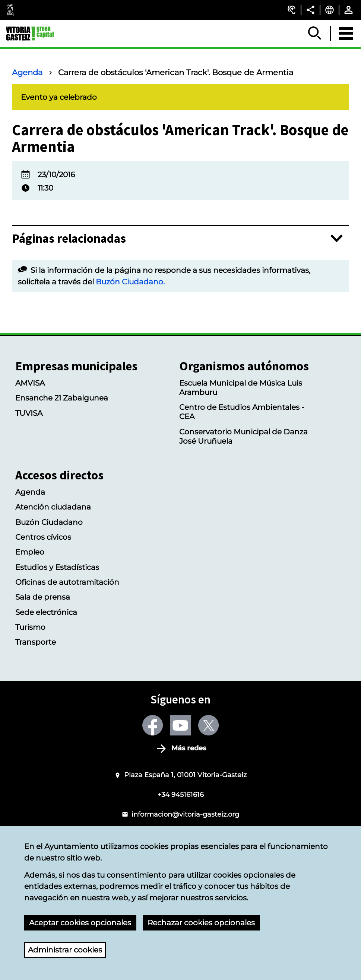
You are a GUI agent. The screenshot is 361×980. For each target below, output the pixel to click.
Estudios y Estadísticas (57, 567)
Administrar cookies (65, 950)
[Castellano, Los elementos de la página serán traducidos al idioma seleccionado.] (330, 10)
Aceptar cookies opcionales (80, 922)
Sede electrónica (46, 612)
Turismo (30, 627)
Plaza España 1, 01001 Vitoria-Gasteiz (185, 775)
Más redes (189, 748)
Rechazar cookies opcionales (201, 922)
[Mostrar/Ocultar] (315, 33)
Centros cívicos (43, 537)
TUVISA (29, 413)
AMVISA (30, 383)
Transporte (36, 642)
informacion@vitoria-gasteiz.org (185, 814)
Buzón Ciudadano (49, 522)
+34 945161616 (181, 794)
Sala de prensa (43, 597)
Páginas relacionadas (69, 238)
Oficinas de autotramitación (67, 582)
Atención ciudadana (53, 507)
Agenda (27, 72)
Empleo (30, 552)
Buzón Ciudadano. (130, 282)
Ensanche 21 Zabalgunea (62, 398)
